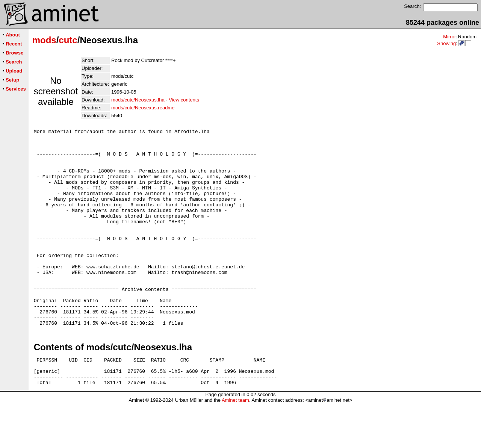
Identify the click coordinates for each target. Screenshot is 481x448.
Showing (446, 43)
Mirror (449, 37)
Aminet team (235, 445)
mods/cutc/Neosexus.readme (143, 108)
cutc (68, 40)
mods (44, 40)
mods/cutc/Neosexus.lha (138, 100)
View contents (184, 100)
